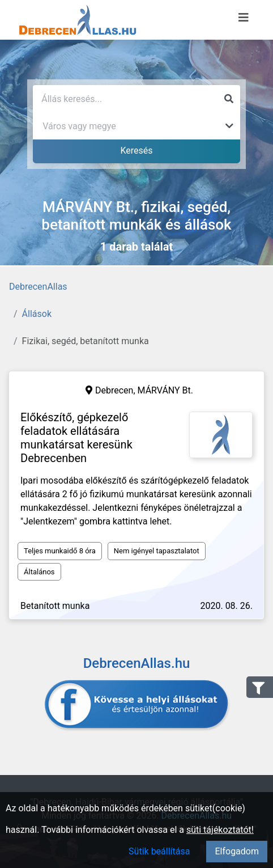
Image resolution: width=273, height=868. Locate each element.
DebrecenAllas (38, 287)
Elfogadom (237, 851)
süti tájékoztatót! (220, 830)
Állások (37, 314)
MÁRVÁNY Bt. (166, 390)
